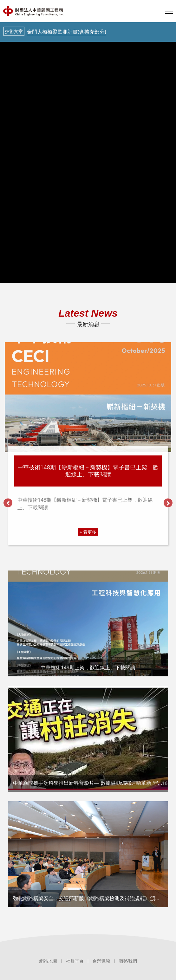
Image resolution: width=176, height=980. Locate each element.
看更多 (90, 532)
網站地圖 (48, 961)
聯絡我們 (128, 961)
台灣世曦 (101, 961)
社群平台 (75, 961)
